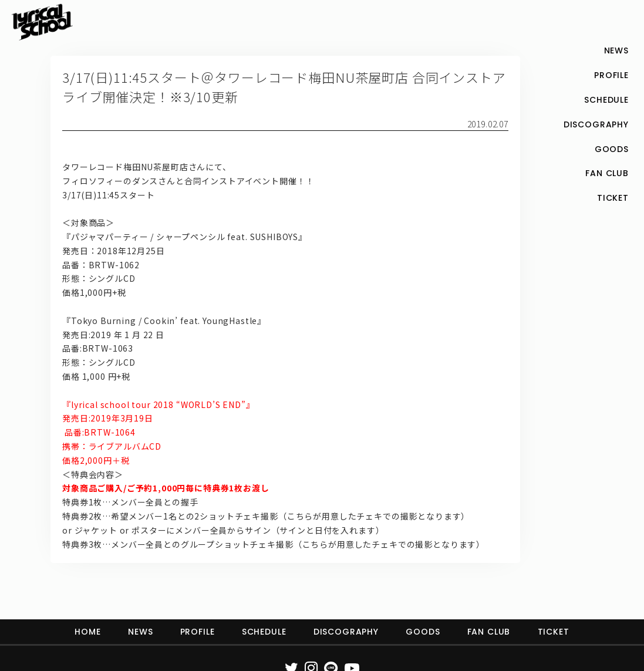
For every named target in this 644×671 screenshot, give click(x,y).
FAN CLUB (489, 632)
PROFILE (198, 632)
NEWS (140, 632)
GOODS (423, 632)
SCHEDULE (264, 632)
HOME (87, 632)
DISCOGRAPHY (346, 632)
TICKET (554, 632)
